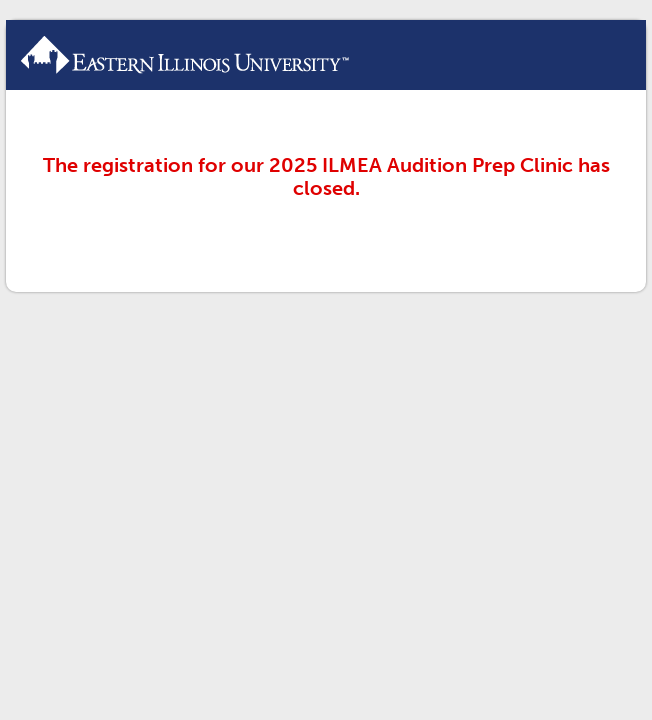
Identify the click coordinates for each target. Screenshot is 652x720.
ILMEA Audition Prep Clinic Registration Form (326, 55)
